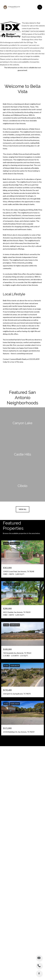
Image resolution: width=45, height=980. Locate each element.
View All (23, 509)
